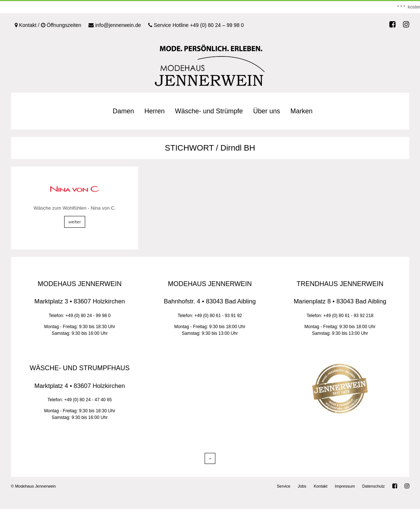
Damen (123, 111)
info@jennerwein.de (115, 25)
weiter (74, 222)
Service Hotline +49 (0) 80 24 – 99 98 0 (196, 25)
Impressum (345, 486)
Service (284, 486)
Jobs (302, 486)
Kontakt (321, 486)
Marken (302, 111)
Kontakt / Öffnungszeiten (48, 25)
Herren (154, 111)
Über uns (267, 111)
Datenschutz (373, 486)
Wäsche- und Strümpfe (209, 111)
